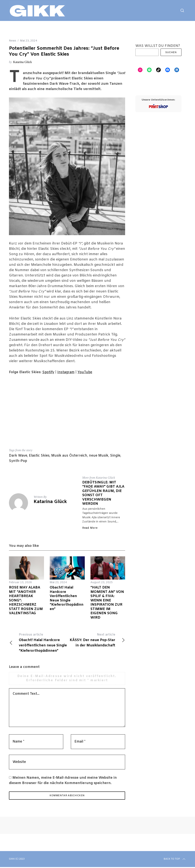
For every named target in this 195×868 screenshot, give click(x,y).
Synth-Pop (18, 461)
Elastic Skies (39, 456)
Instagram (66, 372)
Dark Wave (18, 456)
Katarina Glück (22, 62)
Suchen (171, 52)
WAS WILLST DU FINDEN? (158, 46)
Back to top (175, 860)
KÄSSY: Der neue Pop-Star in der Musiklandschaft (96, 640)
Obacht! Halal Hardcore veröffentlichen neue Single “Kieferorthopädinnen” (67, 598)
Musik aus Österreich (69, 456)
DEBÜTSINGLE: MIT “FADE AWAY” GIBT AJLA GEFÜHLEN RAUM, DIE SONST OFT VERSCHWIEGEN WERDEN (103, 493)
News (13, 41)
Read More (90, 528)
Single (115, 456)
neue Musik (99, 456)
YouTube (85, 372)
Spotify (48, 372)
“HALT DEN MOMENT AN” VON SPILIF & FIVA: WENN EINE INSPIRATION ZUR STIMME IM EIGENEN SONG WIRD (107, 603)
